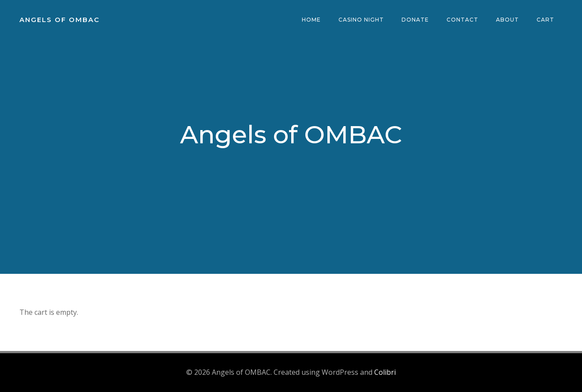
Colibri (385, 372)
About (507, 20)
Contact (462, 20)
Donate (415, 20)
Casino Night (361, 20)
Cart (545, 20)
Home (311, 20)
